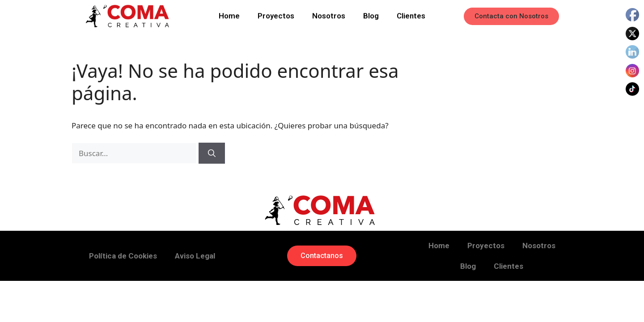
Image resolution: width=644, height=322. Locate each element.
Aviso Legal (195, 256)
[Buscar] (212, 153)
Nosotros (329, 15)
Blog (371, 15)
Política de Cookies (123, 256)
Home (229, 15)
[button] (511, 16)
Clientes (411, 15)
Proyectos (276, 15)
